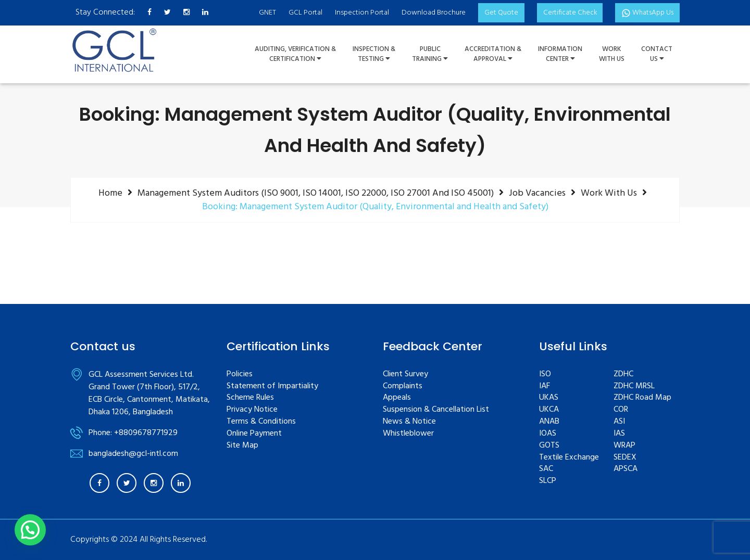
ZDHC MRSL (634, 386)
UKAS (549, 398)
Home (110, 193)
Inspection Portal (359, 13)
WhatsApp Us (647, 13)
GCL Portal (302, 13)
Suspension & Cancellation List (436, 410)
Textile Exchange (569, 458)
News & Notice (409, 422)
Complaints (403, 386)
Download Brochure (430, 13)
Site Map (242, 446)
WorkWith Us (612, 54)
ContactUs (657, 54)
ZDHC (623, 374)
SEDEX (625, 458)
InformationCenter (560, 54)
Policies (240, 374)
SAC (546, 469)
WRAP (624, 446)
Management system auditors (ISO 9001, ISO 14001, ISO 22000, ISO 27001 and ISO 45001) (316, 193)
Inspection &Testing (374, 54)
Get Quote (498, 13)
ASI (619, 422)
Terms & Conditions (261, 422)
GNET (264, 13)
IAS (619, 434)
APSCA (626, 469)
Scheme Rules (250, 398)
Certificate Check (567, 13)
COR (621, 410)
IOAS (548, 434)
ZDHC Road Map (642, 398)
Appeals (397, 398)
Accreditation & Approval (493, 54)
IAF (545, 386)
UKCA (549, 410)
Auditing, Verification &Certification (295, 54)
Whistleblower (408, 434)
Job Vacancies (537, 193)
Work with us (609, 193)
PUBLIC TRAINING (430, 54)
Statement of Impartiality (272, 386)
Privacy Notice (252, 410)
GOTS (549, 446)
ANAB (549, 422)
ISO (545, 374)
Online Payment (254, 434)
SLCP (548, 481)
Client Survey (405, 374)
